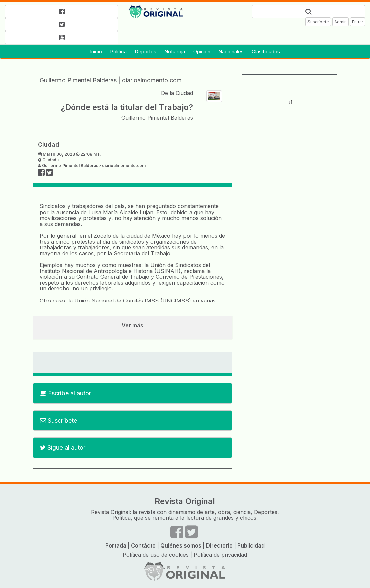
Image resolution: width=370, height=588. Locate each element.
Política (118, 51)
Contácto (143, 545)
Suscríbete (318, 22)
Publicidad (251, 545)
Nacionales (231, 51)
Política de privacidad (220, 555)
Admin (340, 22)
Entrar (357, 22)
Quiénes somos (181, 545)
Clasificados (266, 51)
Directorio (219, 545)
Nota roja (175, 51)
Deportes (146, 51)
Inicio (96, 51)
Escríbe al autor (66, 393)
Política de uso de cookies (156, 555)
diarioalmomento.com (152, 80)
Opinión (202, 51)
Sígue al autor (63, 448)
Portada (116, 545)
